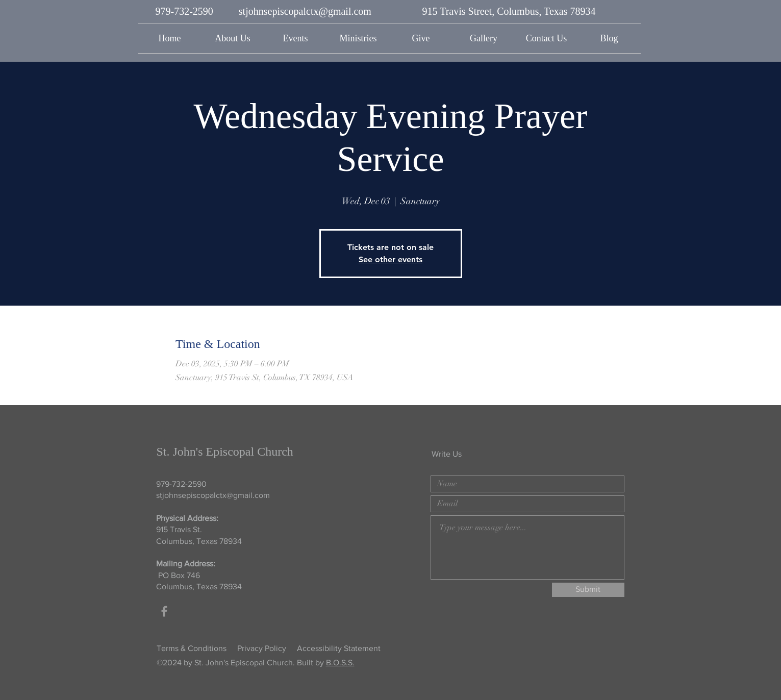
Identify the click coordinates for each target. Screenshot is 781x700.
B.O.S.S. (340, 662)
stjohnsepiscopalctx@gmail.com (305, 11)
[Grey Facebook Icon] (164, 611)
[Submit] (588, 590)
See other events (390, 259)
